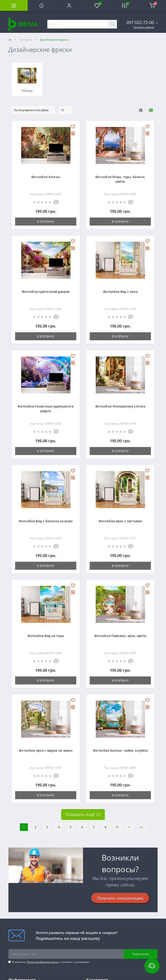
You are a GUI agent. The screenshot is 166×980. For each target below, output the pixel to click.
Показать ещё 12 (83, 814)
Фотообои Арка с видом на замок (46, 750)
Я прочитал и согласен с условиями (50, 962)
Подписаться (141, 954)
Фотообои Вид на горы (46, 636)
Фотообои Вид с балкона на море (46, 521)
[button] (69, 5)
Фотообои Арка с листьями (120, 521)
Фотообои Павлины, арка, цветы (120, 636)
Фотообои (26, 40)
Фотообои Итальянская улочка (120, 406)
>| (141, 827)
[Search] (112, 24)
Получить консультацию (120, 898)
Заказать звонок (144, 27)
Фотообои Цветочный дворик (46, 292)
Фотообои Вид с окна (120, 292)
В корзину (46, 222)
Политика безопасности (42, 962)
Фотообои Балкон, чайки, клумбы (120, 750)
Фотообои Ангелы (46, 177)
